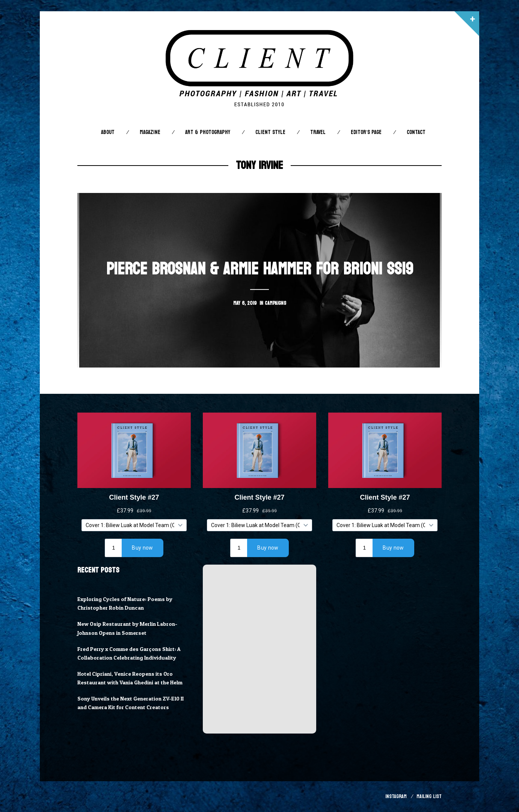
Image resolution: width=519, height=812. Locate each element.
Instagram (396, 796)
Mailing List (429, 796)
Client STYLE (270, 132)
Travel (318, 132)
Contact (416, 132)
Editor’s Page (366, 132)
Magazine (150, 132)
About (108, 132)
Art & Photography (208, 132)
